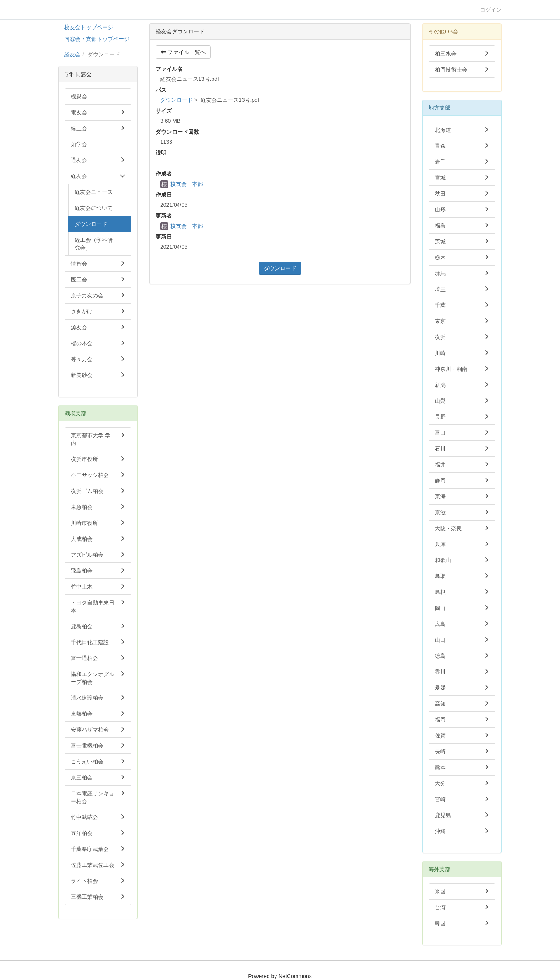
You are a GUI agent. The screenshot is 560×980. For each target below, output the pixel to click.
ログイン (491, 10)
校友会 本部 (182, 184)
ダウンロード (177, 100)
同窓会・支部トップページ (97, 39)
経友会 (72, 54)
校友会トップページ (89, 27)
